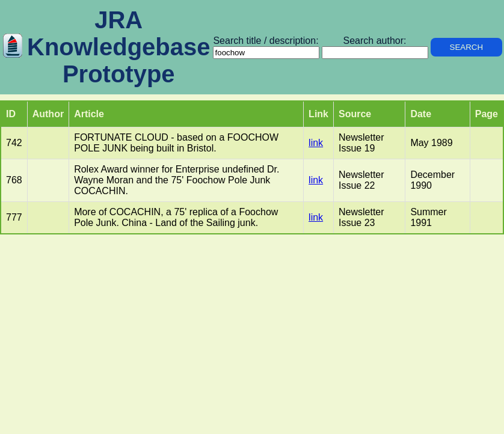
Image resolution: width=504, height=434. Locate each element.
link (316, 143)
